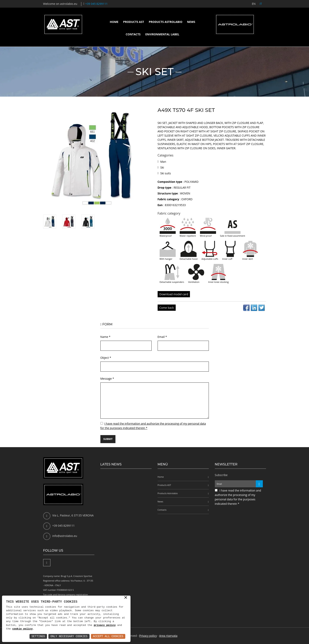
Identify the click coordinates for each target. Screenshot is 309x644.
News (191, 22)
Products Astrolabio (166, 22)
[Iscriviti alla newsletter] (259, 484)
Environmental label (162, 34)
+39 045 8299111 (96, 4)
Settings (38, 636)
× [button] (126, 598)
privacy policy (105, 625)
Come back (167, 308)
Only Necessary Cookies (69, 636)
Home (114, 22)
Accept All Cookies (108, 636)
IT (261, 4)
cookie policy (22, 629)
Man (163, 162)
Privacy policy (148, 636)
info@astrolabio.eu (65, 536)
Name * (106, 337)
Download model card (174, 294)
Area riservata (168, 636)
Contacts (133, 34)
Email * (162, 337)
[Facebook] (47, 563)
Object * (106, 358)
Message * (107, 379)
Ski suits (166, 173)
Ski (162, 167)
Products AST (134, 22)
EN (254, 4)
